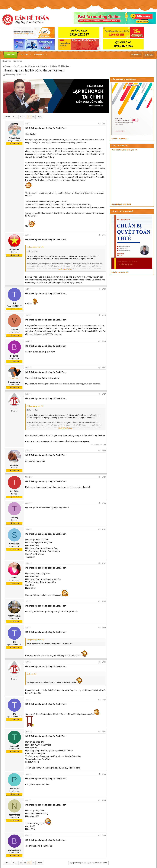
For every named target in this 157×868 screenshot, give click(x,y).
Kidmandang (10, 75)
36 (25, 117)
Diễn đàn (11, 55)
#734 (104, 628)
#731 (104, 529)
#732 (104, 563)
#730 (104, 503)
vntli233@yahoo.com (53, 334)
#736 (104, 700)
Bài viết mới (6, 61)
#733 (104, 601)
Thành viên (39, 55)
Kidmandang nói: (34, 247)
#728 (104, 451)
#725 (104, 342)
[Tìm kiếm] (149, 55)
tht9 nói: (30, 674)
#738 (104, 774)
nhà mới (33, 143)
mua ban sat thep (92, 384)
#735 (104, 662)
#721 (104, 124)
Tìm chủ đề (17, 61)
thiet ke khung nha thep (73, 384)
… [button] (17, 117)
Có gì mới (24, 55)
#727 (104, 394)
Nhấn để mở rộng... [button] (66, 269)
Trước (8, 117)
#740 (104, 836)
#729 (104, 477)
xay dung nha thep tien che (50, 384)
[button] (30, 55)
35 (21, 117)
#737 (104, 732)
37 (29, 117)
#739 (104, 800)
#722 (104, 235)
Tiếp (39, 117)
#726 (104, 368)
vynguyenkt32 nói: (34, 640)
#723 (104, 289)
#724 (104, 315)
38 (33, 117)
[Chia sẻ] (99, 124)
